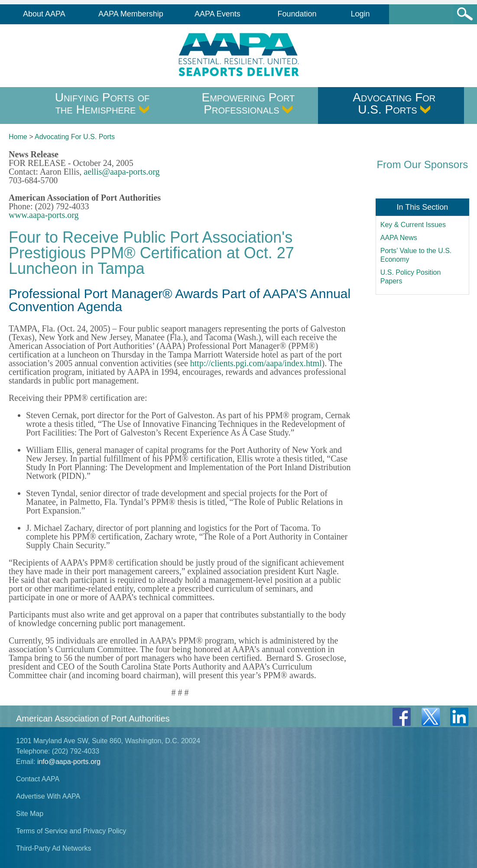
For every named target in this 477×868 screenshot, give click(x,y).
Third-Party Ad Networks (54, 848)
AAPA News (399, 238)
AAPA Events (217, 14)
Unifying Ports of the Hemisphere (102, 103)
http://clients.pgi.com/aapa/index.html (256, 363)
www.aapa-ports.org (44, 215)
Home (18, 137)
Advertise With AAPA (48, 796)
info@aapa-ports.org (69, 762)
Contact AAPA (38, 779)
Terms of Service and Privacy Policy (71, 831)
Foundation (297, 14)
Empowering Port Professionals (248, 103)
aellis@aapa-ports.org (122, 172)
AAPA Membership (131, 14)
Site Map (30, 814)
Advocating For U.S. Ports (394, 103)
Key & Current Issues (413, 225)
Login (360, 14)
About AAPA (44, 14)
